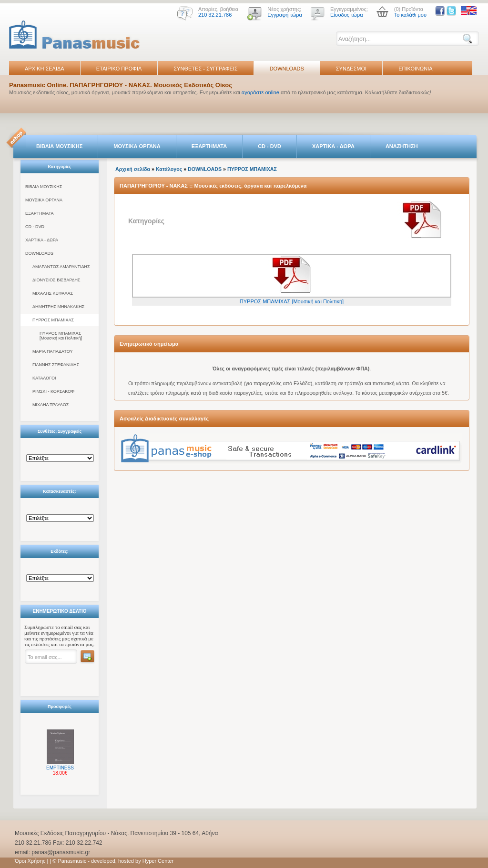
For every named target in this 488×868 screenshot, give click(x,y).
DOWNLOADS (287, 69)
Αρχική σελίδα (133, 169)
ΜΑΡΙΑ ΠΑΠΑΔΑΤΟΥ (52, 351)
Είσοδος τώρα (347, 15)
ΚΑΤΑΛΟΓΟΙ (44, 378)
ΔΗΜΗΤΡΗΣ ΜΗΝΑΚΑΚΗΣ (58, 307)
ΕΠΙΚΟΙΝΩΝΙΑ (415, 69)
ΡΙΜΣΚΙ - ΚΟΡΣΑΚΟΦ (53, 391)
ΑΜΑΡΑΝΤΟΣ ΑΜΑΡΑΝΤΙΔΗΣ (61, 267)
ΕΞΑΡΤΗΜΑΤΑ (209, 146)
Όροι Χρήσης (30, 861)
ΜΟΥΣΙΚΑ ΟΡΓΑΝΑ (137, 146)
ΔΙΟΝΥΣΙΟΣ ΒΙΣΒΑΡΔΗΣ (56, 280)
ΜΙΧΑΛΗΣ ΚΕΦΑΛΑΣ (53, 293)
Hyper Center (158, 861)
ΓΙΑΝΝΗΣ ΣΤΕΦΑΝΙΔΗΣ (56, 365)
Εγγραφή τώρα (285, 15)
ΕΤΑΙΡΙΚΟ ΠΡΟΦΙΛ (119, 69)
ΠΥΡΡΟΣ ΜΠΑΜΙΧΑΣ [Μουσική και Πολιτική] (61, 336)
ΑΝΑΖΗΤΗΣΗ (402, 146)
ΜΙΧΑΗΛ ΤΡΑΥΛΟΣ (51, 405)
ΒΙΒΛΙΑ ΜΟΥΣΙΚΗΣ (59, 146)
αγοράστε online (260, 92)
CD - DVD (269, 146)
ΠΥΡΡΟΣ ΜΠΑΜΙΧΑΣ (53, 320)
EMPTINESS (60, 768)
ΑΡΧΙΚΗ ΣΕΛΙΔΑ (45, 69)
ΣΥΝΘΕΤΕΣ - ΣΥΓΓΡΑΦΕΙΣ (205, 69)
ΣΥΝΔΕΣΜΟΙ (351, 69)
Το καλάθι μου (410, 15)
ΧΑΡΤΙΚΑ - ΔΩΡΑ (333, 146)
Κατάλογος (169, 169)
